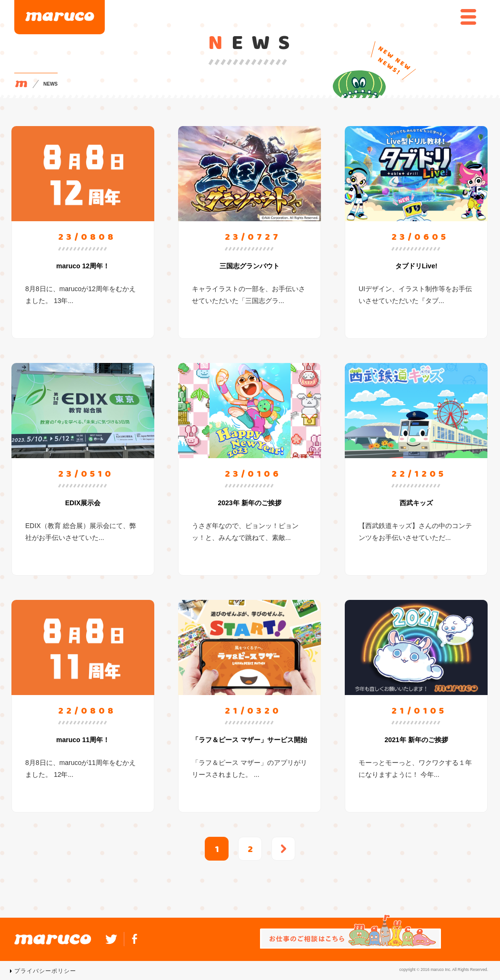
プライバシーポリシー (45, 971)
